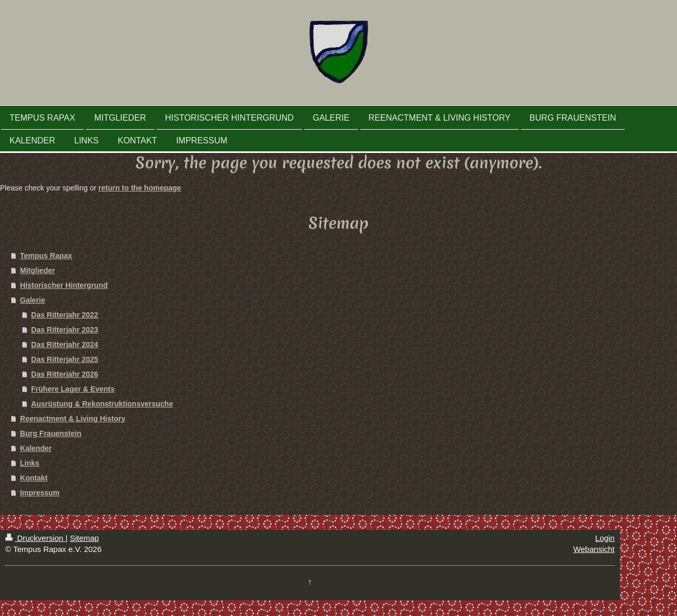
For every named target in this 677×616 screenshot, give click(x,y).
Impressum (40, 493)
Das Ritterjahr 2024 (65, 345)
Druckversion (35, 538)
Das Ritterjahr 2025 (65, 359)
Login (605, 538)
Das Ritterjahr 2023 (65, 330)
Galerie (33, 300)
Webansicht (594, 549)
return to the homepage (140, 188)
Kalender (36, 448)
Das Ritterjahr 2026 (65, 374)
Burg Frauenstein (51, 433)
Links (30, 463)
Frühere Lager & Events (73, 389)
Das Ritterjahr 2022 (65, 315)
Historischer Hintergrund (64, 285)
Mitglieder (38, 270)
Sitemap (84, 538)
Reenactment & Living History (73, 419)
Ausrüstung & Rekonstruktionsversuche (102, 404)
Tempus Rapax (46, 256)
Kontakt (34, 478)
